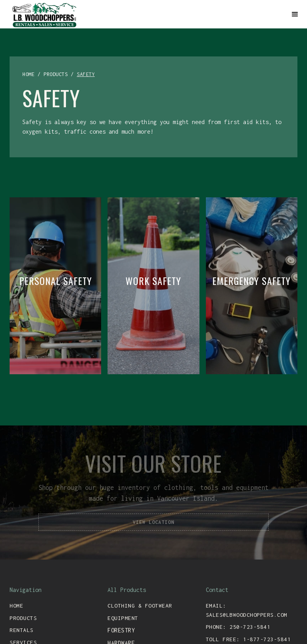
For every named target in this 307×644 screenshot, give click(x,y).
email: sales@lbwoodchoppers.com (247, 610)
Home (16, 606)
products (56, 74)
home (28, 74)
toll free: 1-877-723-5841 (248, 639)
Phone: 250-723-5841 (238, 627)
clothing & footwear (140, 606)
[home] (146, 14)
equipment (123, 618)
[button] (295, 14)
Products (23, 618)
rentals (22, 630)
